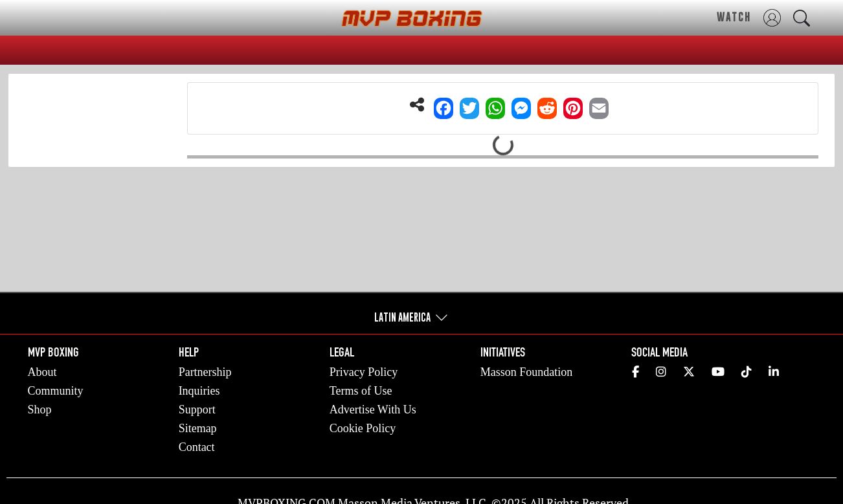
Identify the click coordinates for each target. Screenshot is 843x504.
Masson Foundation (527, 372)
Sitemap (198, 428)
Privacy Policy (364, 372)
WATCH (734, 17)
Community (56, 391)
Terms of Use (361, 391)
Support (197, 410)
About (42, 372)
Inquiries (199, 391)
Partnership (205, 372)
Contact (197, 447)
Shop (40, 410)
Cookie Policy (363, 428)
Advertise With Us (373, 410)
